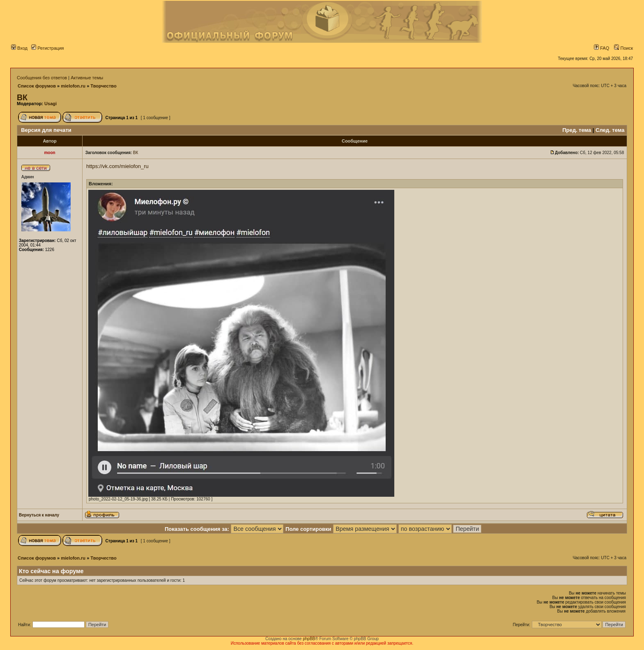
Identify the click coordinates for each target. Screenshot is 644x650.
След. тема (610, 130)
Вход (19, 48)
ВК (22, 97)
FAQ (601, 48)
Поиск (623, 48)
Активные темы (87, 78)
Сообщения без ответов (42, 78)
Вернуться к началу (39, 515)
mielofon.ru (73, 86)
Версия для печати (46, 130)
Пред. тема (577, 130)
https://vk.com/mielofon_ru (117, 166)
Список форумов (37, 86)
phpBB (309, 639)
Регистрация (47, 48)
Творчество (103, 86)
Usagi (51, 104)
